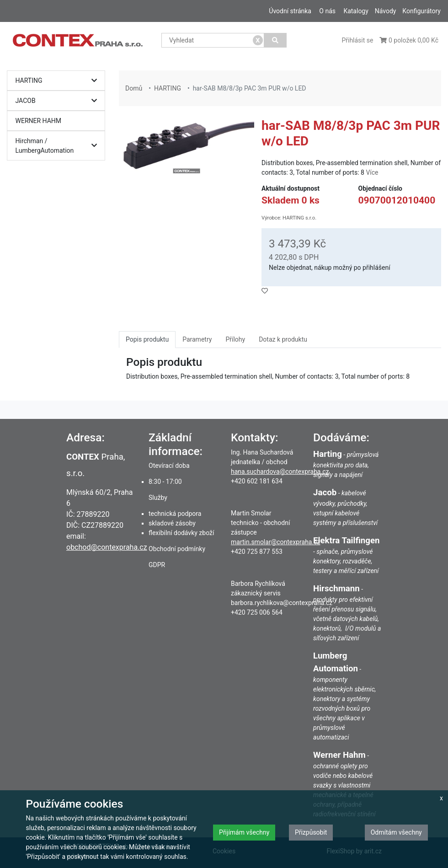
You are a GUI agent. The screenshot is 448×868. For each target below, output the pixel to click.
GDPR (157, 565)
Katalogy (356, 11)
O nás (327, 11)
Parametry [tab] (197, 339)
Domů (134, 88)
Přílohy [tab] (235, 339)
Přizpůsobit (311, 832)
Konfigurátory (421, 11)
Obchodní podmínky (177, 549)
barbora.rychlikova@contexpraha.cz (282, 603)
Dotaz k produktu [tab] (283, 339)
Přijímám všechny (244, 832)
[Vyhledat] (275, 40)
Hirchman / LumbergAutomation (59, 146)
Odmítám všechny (396, 832)
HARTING (59, 81)
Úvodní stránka (290, 11)
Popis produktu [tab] (147, 339)
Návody (386, 11)
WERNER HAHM (39, 121)
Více (372, 172)
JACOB (59, 101)
